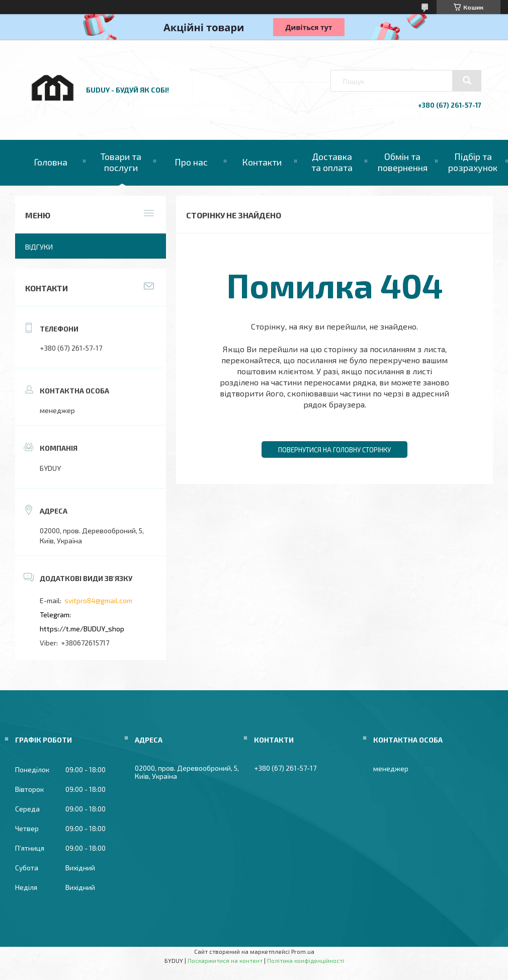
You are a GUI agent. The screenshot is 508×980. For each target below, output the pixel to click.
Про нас (191, 162)
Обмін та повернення (403, 162)
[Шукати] (467, 80)
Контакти (262, 162)
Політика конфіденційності (306, 960)
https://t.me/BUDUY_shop (82, 629)
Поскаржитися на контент (225, 960)
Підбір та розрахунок (473, 162)
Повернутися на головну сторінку (334, 450)
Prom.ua (303, 951)
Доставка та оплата (332, 162)
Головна (51, 162)
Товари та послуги (121, 162)
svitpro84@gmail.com (98, 600)
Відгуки (39, 247)
